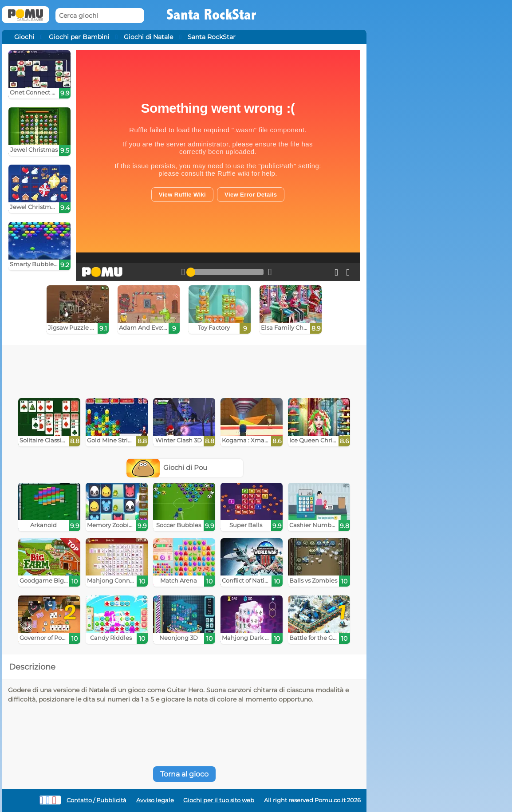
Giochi (24, 37)
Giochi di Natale (148, 37)
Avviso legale (155, 800)
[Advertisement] (184, 369)
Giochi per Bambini (79, 37)
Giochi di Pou (167, 467)
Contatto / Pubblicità (96, 800)
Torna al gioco (184, 774)
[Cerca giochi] (100, 16)
